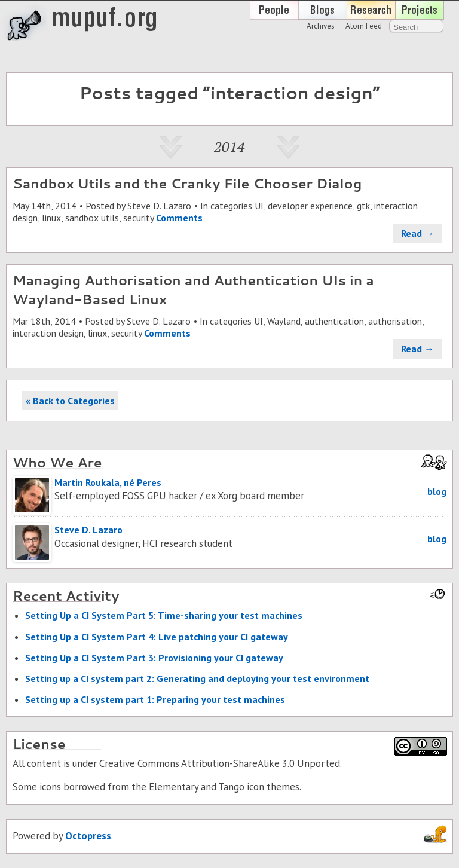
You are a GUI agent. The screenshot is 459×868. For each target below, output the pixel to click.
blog (437, 491)
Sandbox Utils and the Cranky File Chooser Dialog (187, 183)
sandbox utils (92, 218)
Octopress (88, 836)
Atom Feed (364, 26)
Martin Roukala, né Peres (108, 482)
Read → (417, 233)
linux (51, 218)
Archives (321, 26)
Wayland (284, 321)
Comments (179, 218)
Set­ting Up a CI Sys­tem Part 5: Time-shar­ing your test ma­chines (164, 615)
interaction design (48, 333)
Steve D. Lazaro (159, 206)
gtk (363, 206)
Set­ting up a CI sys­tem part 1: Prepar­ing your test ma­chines (155, 699)
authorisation (395, 321)
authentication (334, 321)
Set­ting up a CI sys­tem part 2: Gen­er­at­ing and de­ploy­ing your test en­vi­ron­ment (197, 678)
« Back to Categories (70, 401)
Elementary (174, 787)
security (138, 218)
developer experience (310, 206)
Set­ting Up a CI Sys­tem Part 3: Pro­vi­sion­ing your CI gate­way (154, 658)
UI (259, 206)
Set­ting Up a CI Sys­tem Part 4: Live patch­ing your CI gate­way (157, 637)
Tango (231, 787)
